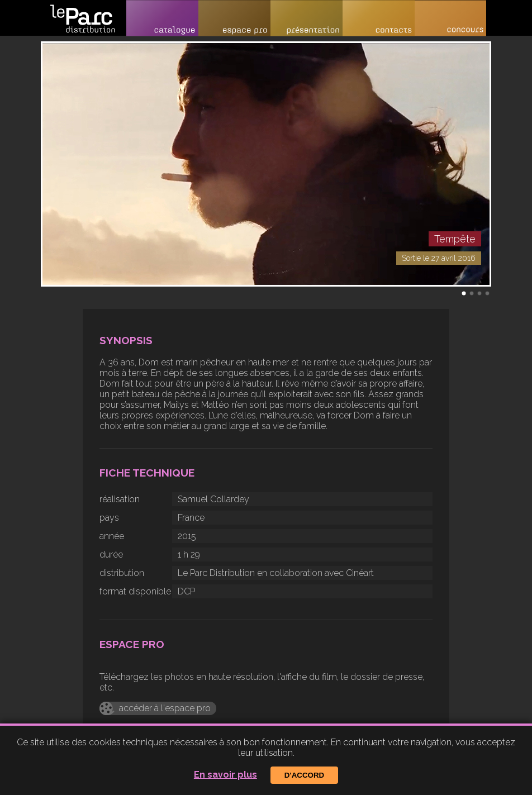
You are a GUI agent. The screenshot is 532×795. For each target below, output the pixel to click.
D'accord (304, 775)
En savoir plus (225, 775)
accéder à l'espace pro (165, 708)
